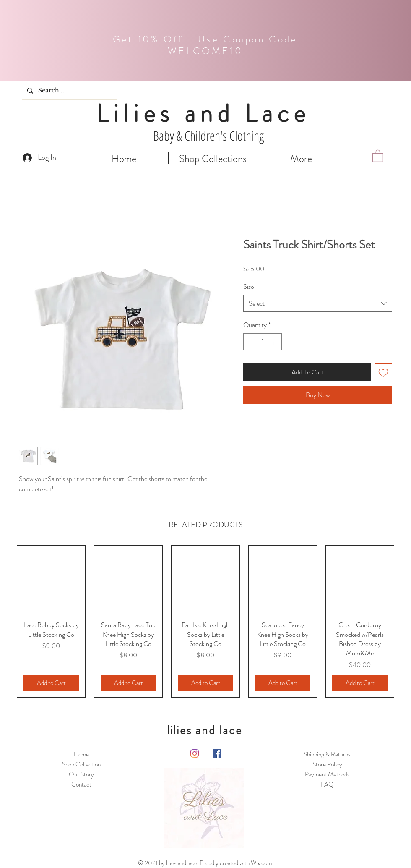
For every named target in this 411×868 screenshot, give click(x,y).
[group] (205, 621)
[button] (378, 156)
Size (248, 286)
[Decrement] (250, 342)
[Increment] (275, 342)
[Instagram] (195, 753)
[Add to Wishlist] (383, 372)
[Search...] (69, 90)
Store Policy (327, 764)
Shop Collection (81, 764)
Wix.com (261, 863)
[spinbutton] (263, 342)
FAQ (327, 784)
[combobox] (318, 303)
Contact (81, 784)
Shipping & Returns (327, 754)
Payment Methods (327, 774)
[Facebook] (217, 753)
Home (81, 754)
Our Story (81, 774)
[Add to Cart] (51, 683)
